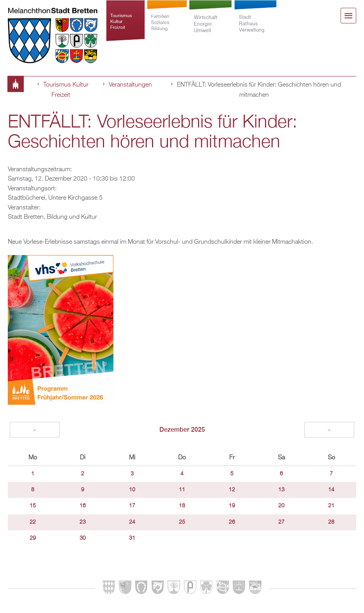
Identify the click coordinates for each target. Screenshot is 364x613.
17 (132, 506)
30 (83, 538)
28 (331, 522)
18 (182, 506)
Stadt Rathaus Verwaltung (255, 24)
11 (182, 490)
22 (33, 522)
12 (232, 490)
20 (281, 506)
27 (281, 522)
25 (182, 522)
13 (281, 490)
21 (331, 506)
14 (331, 490)
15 (33, 506)
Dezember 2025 (182, 430)
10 (132, 490)
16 (83, 506)
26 (232, 522)
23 (83, 522)
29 (33, 538)
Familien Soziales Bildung (167, 24)
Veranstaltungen (130, 85)
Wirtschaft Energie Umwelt (210, 24)
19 (232, 506)
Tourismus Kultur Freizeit (126, 24)
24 (132, 522)
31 (132, 538)
